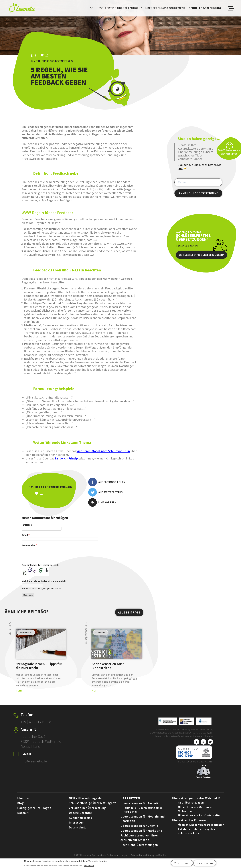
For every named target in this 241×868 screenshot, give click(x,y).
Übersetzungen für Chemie (139, 829)
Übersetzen (130, 801)
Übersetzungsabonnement (165, 8)
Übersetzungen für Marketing (141, 834)
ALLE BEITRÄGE (129, 615)
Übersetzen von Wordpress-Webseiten (196, 812)
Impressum (77, 826)
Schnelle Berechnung (205, 8)
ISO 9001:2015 (185, 765)
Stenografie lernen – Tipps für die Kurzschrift (39, 669)
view (41, 647)
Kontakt (23, 816)
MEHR (19, 694)
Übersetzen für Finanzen (189, 823)
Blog (21, 806)
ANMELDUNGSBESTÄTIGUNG (198, 193)
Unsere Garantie (80, 816)
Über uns (23, 801)
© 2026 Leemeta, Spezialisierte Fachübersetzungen (101, 858)
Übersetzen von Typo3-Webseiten (200, 818)
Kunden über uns (81, 821)
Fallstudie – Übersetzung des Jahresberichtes (197, 834)
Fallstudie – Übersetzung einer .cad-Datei (143, 813)
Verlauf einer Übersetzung (87, 811)
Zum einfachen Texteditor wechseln (40, 568)
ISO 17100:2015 (204, 765)
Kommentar (29, 545)
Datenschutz (78, 830)
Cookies (163, 858)
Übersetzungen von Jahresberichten (201, 828)
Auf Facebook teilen (107, 482)
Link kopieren (102, 502)
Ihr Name (27, 525)
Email (26, 535)
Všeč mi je (57, 494)
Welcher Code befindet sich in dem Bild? (45, 584)
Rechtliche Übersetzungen (139, 848)
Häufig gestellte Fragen (34, 811)
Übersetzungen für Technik (140, 806)
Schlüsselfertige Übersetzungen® (116, 8)
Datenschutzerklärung (142, 858)
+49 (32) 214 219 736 (36, 725)
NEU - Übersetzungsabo (86, 801)
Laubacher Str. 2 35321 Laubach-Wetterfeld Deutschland (41, 745)
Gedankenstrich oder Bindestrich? (108, 669)
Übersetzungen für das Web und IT (196, 801)
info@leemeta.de (34, 764)
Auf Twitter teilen (106, 492)
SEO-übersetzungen (191, 806)
